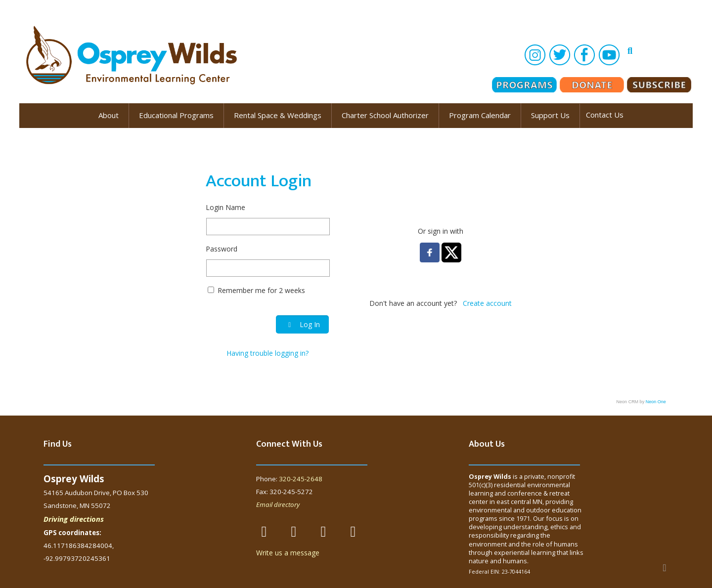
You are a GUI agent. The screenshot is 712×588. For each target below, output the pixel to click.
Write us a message (288, 553)
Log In (302, 324)
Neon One (656, 402)
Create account (487, 303)
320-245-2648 (301, 479)
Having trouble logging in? (267, 353)
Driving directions (74, 519)
